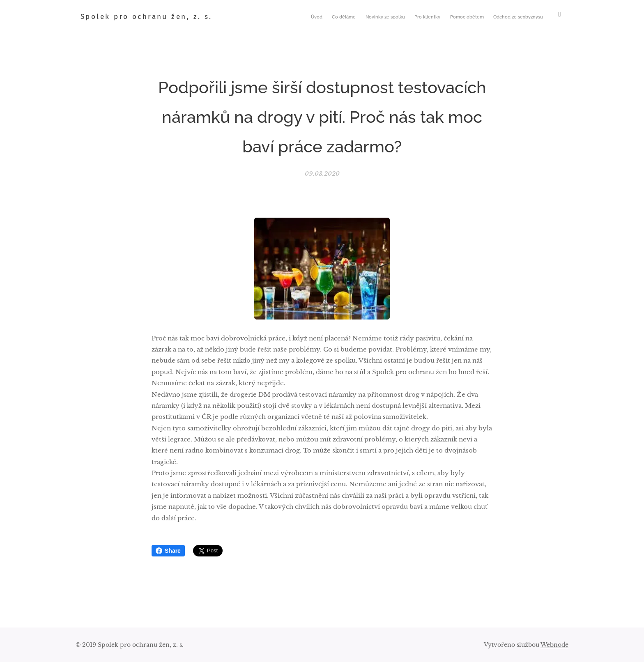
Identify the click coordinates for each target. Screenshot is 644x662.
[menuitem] (384, 17)
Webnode (554, 645)
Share (168, 551)
